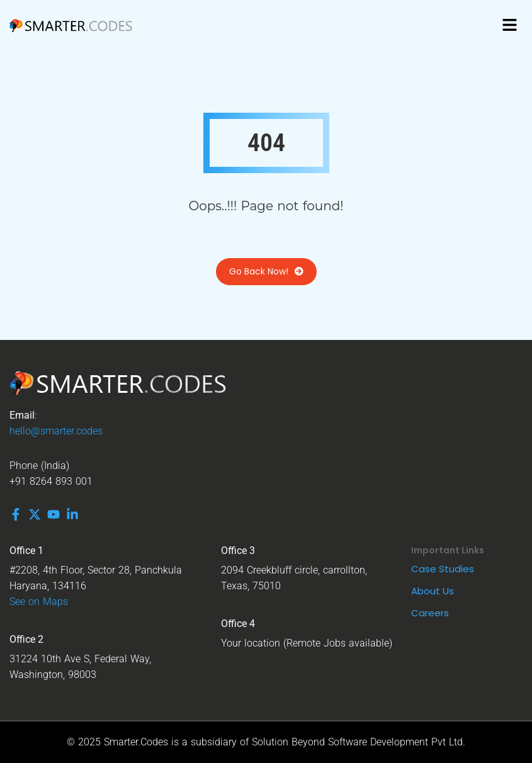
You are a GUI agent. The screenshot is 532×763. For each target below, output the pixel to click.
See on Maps (39, 602)
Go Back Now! (266, 272)
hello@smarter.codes (56, 431)
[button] (510, 25)
